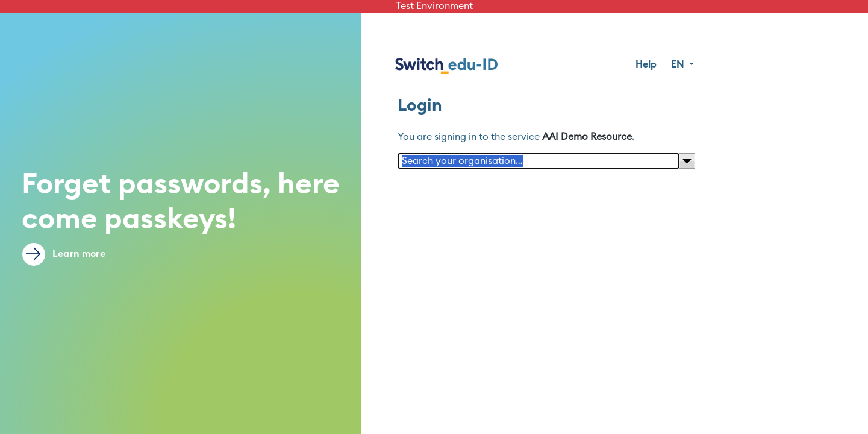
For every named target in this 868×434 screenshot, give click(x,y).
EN (679, 64)
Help (646, 64)
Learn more (64, 254)
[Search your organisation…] (539, 161)
